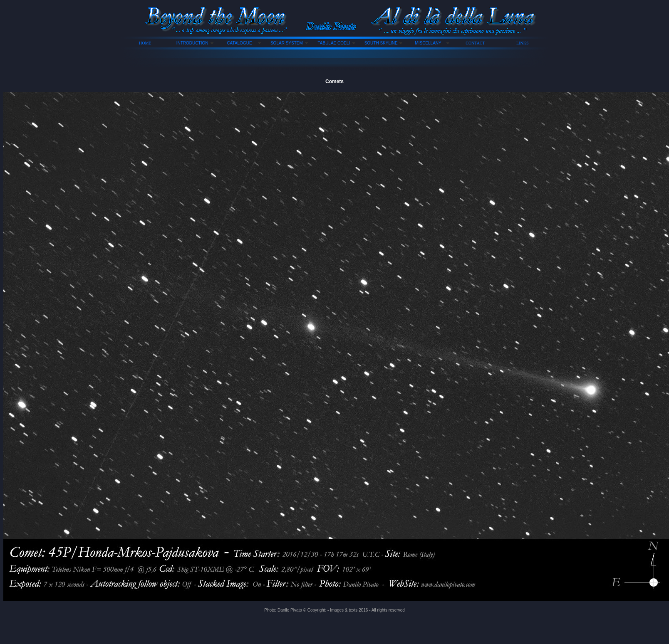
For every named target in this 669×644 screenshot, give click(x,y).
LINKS (522, 43)
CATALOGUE (239, 43)
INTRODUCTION (192, 43)
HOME (145, 43)
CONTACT (475, 43)
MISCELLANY (428, 43)
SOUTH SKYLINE (381, 43)
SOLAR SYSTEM (287, 43)
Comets (334, 81)
